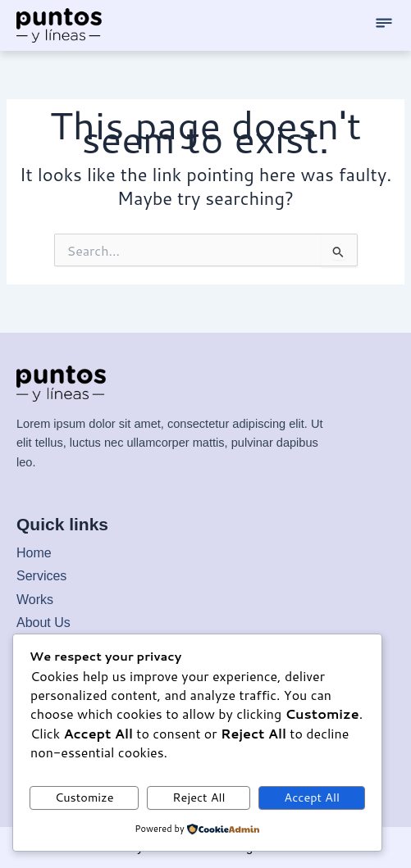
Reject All (199, 797)
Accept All (312, 797)
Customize (84, 797)
